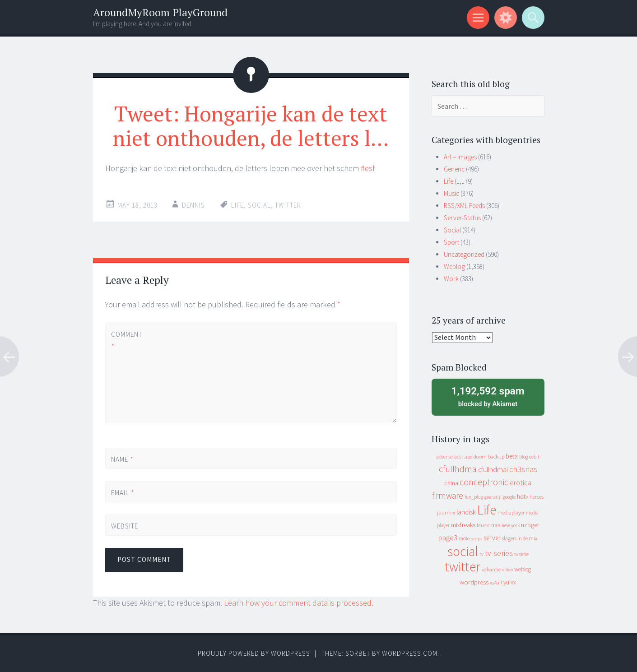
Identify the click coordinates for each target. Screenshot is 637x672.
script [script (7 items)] (477, 539)
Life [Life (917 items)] (487, 510)
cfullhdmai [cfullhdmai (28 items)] (493, 470)
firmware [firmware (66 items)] (448, 496)
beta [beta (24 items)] (512, 456)
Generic (454, 169)
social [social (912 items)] (463, 551)
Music (451, 193)
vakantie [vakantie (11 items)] (491, 569)
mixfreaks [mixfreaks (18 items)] (463, 525)
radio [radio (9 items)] (464, 538)
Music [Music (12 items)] (483, 525)
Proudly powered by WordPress (254, 653)
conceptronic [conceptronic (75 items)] (484, 482)
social (259, 205)
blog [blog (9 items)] (523, 457)
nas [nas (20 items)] (496, 525)
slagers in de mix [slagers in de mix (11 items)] (520, 538)
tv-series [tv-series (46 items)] (499, 553)
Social (452, 230)
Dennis (193, 205)
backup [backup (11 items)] (496, 456)
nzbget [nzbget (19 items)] (530, 525)
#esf (368, 168)
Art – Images (460, 157)
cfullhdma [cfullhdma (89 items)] (458, 469)
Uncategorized (464, 254)
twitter (288, 205)
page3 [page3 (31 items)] (448, 538)
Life (237, 205)
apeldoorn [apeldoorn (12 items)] (475, 456)
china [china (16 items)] (451, 483)
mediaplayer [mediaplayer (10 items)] (511, 512)
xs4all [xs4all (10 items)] (496, 582)
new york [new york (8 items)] (511, 525)
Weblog (454, 266)
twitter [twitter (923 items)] (463, 567)
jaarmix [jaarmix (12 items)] (446, 512)
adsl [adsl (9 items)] (458, 457)
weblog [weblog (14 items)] (523, 569)
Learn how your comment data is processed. (299, 603)
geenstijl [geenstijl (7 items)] (493, 497)
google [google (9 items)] (509, 497)
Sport (451, 242)
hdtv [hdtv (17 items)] (523, 496)
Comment (126, 340)
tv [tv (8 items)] (481, 554)
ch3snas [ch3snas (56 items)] (523, 469)
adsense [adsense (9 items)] (444, 457)
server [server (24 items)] (492, 538)
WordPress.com (410, 653)
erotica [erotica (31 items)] (521, 482)
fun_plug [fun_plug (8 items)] (474, 497)
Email (123, 493)
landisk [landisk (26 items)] (466, 512)
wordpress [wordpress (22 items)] (474, 582)
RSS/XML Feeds (464, 206)
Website (125, 526)
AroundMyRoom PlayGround (160, 12)
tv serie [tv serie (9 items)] (521, 554)
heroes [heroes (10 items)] (537, 497)
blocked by (488, 396)
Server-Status (462, 218)
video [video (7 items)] (507, 570)
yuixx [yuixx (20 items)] (510, 582)
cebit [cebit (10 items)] (534, 456)
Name (122, 459)
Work (451, 279)
